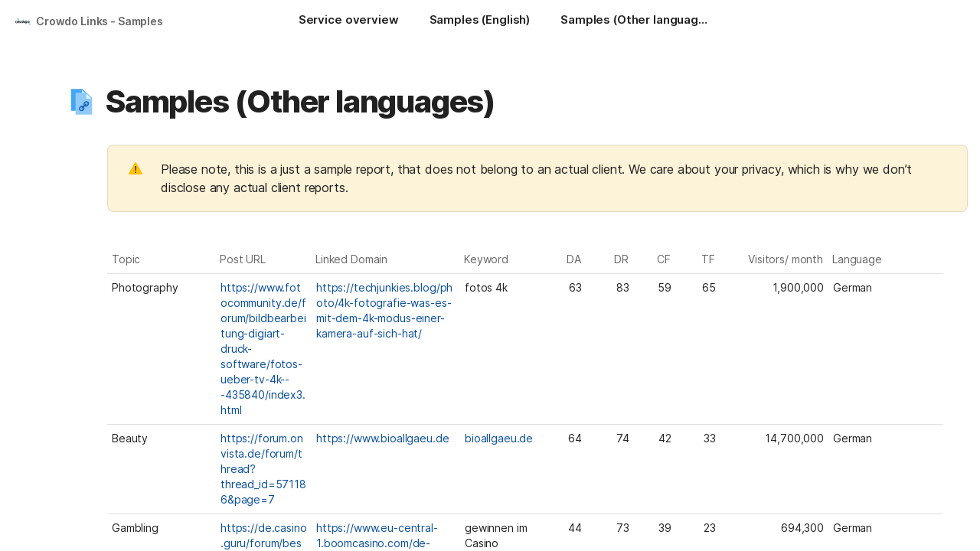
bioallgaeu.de (499, 438)
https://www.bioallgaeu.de (383, 438)
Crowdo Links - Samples (100, 21)
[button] (82, 102)
